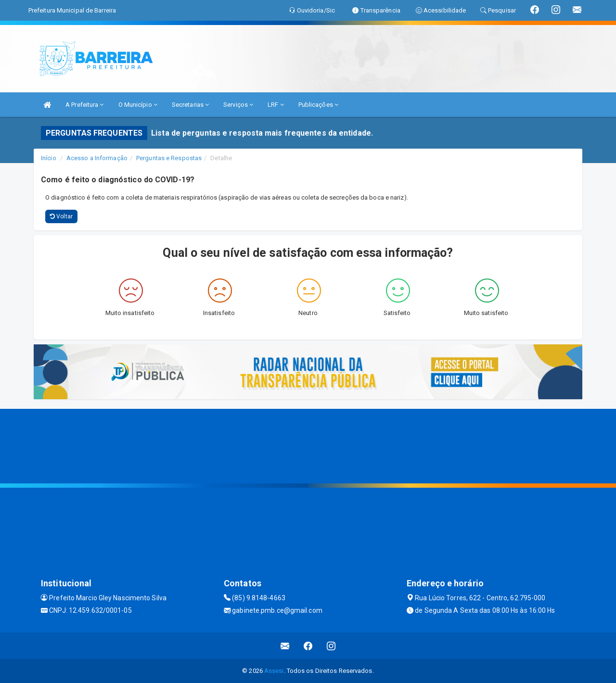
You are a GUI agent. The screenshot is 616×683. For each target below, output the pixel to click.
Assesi (274, 671)
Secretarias (190, 105)
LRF (276, 105)
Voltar (61, 216)
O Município (138, 105)
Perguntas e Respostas (169, 158)
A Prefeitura (84, 105)
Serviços (238, 105)
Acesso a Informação (97, 158)
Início (49, 158)
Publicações (318, 105)
